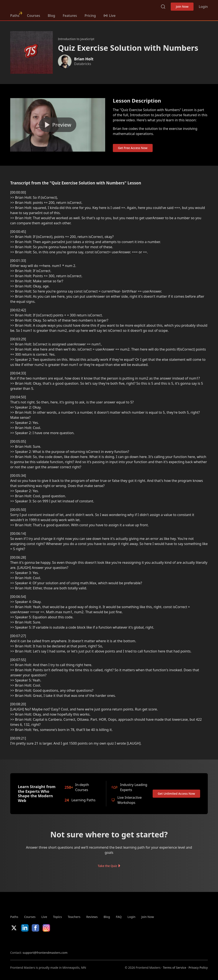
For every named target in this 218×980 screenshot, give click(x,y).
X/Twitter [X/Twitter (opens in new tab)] (14, 928)
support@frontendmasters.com (45, 953)
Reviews (92, 917)
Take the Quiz (107, 866)
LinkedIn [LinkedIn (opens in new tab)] (25, 928)
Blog (51, 16)
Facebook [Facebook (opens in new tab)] (35, 928)
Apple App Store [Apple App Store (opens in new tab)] (23, 941)
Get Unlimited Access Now (176, 794)
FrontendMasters (33, 6)
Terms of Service (174, 968)
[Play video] (58, 125)
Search (163, 7)
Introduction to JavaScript (76, 39)
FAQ (119, 917)
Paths (15, 16)
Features (70, 16)
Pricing (90, 16)
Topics (57, 917)
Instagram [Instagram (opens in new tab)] (46, 928)
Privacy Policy (198, 968)
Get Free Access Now (133, 148)
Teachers (74, 917)
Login (203, 7)
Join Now (182, 7)
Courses (34, 16)
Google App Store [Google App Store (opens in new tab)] (54, 941)
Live (44, 917)
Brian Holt (84, 59)
